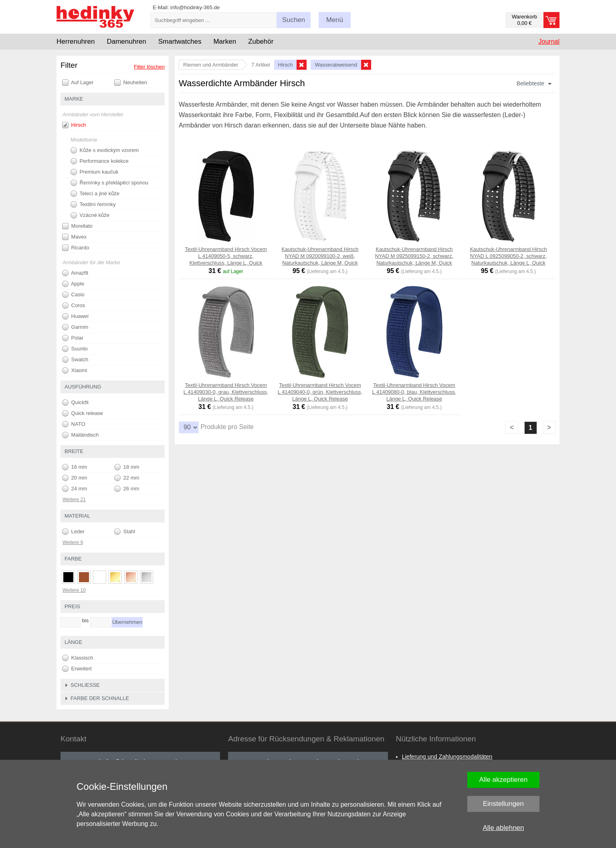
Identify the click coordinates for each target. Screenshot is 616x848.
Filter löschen (149, 67)
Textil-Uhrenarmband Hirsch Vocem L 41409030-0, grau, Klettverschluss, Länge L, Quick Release (226, 392)
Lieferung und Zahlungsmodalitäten (447, 757)
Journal (549, 41)
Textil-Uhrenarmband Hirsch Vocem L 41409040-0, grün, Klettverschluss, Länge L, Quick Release (320, 392)
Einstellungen (503, 804)
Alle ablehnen (503, 828)
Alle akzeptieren (504, 780)
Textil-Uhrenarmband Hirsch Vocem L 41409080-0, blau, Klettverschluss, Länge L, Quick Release (414, 392)
